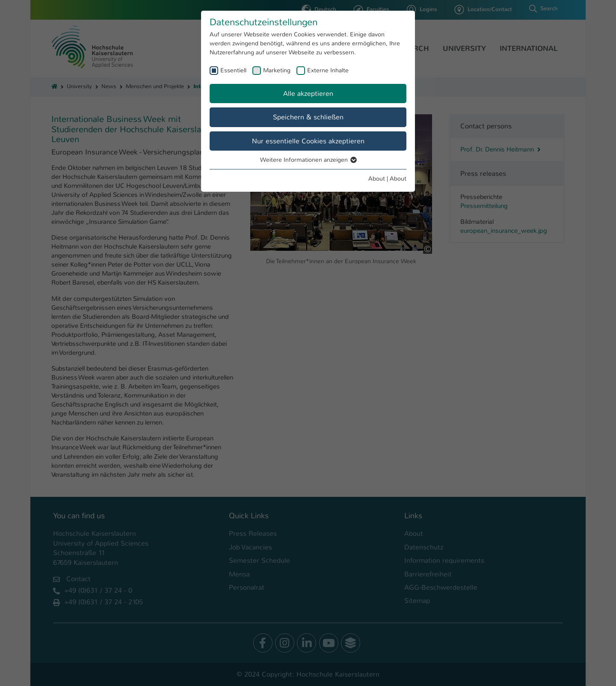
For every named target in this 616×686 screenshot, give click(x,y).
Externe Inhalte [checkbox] (328, 70)
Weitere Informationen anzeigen (308, 160)
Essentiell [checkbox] (233, 70)
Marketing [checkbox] (277, 70)
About (377, 178)
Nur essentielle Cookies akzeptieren (308, 141)
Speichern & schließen (308, 117)
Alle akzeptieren (308, 94)
